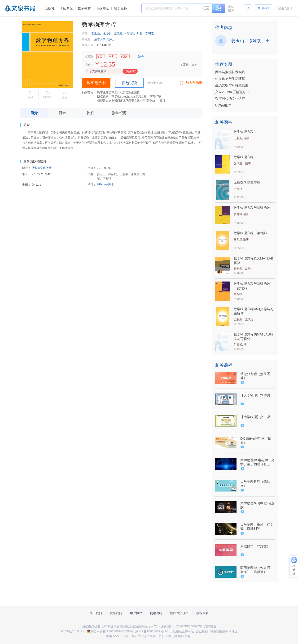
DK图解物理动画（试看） (256, 441)
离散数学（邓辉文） (255, 546)
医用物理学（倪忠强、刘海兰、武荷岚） (257, 570)
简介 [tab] (34, 113)
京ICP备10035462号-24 (151, 631)
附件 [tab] (91, 113)
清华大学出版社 (104, 39)
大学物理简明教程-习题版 (257, 505)
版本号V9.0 (114, 636)
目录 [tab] (62, 113)
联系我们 (116, 613)
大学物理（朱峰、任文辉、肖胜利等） (257, 527)
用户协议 (136, 613)
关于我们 (96, 613)
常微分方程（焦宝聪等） (255, 376)
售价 (88, 65)
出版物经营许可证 (182, 631)
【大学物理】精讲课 (255, 395)
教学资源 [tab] (119, 113)
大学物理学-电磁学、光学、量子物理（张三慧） (257, 462)
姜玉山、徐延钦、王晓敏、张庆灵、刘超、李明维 (123, 33)
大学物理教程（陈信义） (255, 484)
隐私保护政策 (179, 613)
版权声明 (202, 613)
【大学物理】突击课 (255, 417)
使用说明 (156, 613)
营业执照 (202, 631)
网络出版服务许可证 (224, 631)
